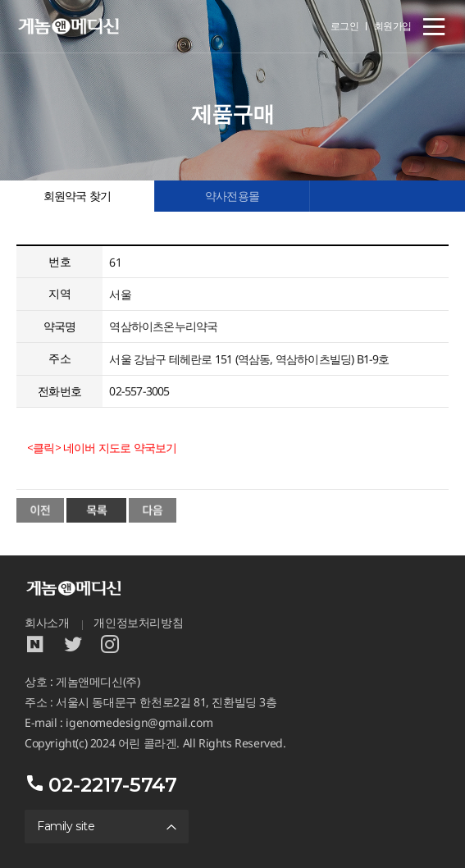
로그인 (345, 26)
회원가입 (393, 26)
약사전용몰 (232, 196)
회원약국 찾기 (77, 196)
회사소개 (47, 623)
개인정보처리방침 (138, 623)
